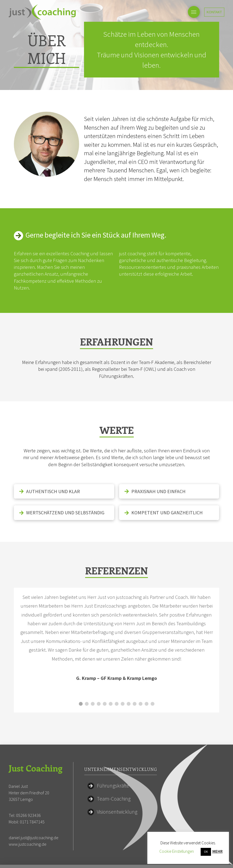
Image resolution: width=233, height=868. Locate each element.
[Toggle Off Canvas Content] (194, 12)
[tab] (64, 491)
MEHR (218, 851)
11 (141, 690)
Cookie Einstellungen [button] (177, 851)
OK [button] (206, 852)
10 (135, 690)
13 (153, 690)
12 (147, 690)
